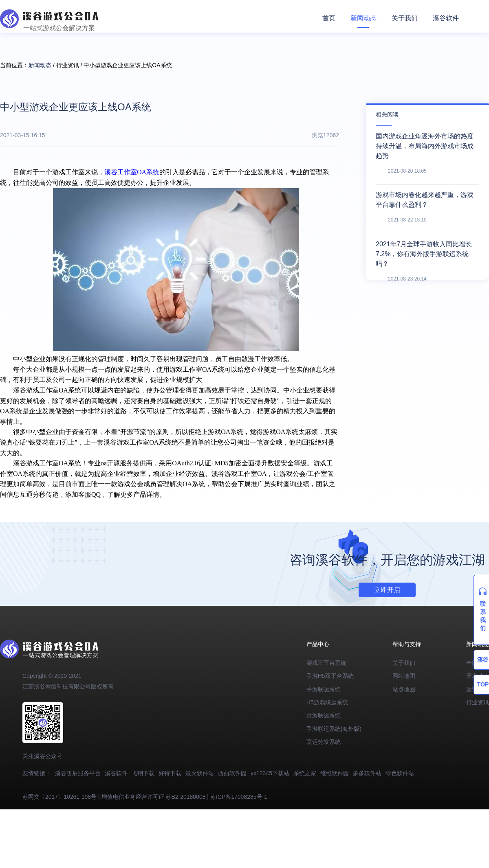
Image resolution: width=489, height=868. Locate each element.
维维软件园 (335, 773)
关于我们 (405, 18)
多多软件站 (367, 773)
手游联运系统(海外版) (334, 729)
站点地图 (404, 689)
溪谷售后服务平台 (78, 773)
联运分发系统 (324, 742)
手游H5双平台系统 (330, 676)
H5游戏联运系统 (327, 702)
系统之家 (305, 773)
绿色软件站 (400, 773)
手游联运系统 (324, 689)
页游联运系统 (324, 715)
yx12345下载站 (270, 773)
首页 (329, 18)
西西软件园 (232, 773)
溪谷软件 (446, 18)
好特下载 (170, 773)
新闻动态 (363, 18)
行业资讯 (478, 702)
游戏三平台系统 (326, 663)
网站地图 (404, 676)
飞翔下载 (143, 773)
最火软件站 (200, 773)
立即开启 (387, 590)
